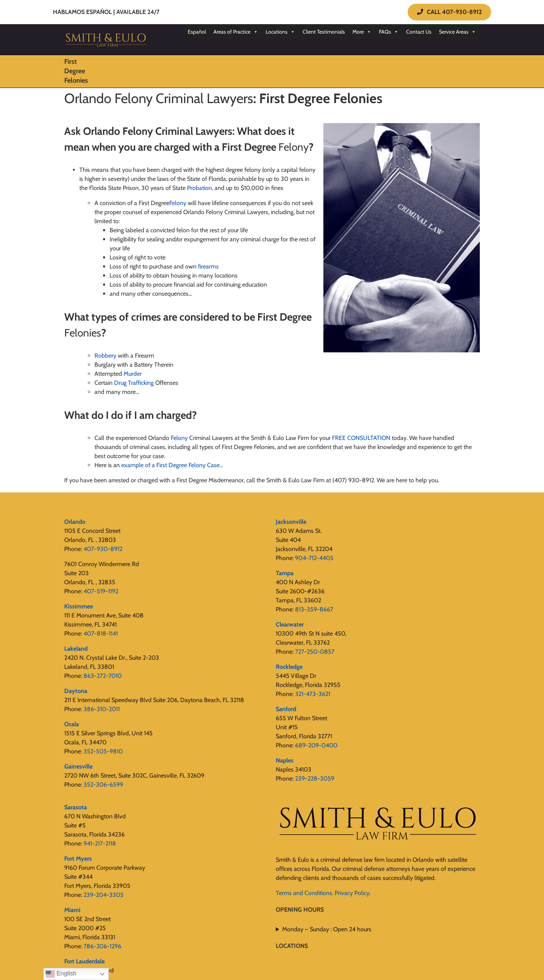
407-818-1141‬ (101, 634)
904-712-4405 (314, 558)
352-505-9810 (103, 751)
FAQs (389, 32)
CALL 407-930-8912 (449, 12)
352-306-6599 (103, 785)
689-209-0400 (316, 745)
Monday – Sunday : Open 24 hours (327, 929)
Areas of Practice (236, 32)
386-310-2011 (102, 709)
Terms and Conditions (304, 893)
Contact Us (419, 32)
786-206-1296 (102, 946)
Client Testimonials (324, 32)
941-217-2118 (100, 843)
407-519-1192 (101, 591)
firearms (208, 266)
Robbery (105, 356)
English (61, 974)
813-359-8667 (314, 609)
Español (197, 32)
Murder (133, 374)
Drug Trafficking (134, 383)
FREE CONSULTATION (361, 438)
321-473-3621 (313, 694)
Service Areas (457, 32)
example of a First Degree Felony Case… (172, 465)
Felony (179, 438)
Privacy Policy (352, 893)
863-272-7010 (103, 676)
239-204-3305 (104, 895)
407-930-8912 (103, 549)
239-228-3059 (315, 779)
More (362, 32)
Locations (280, 32)
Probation (199, 188)
